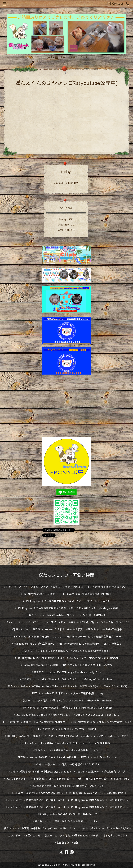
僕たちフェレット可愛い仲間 (67, 575)
